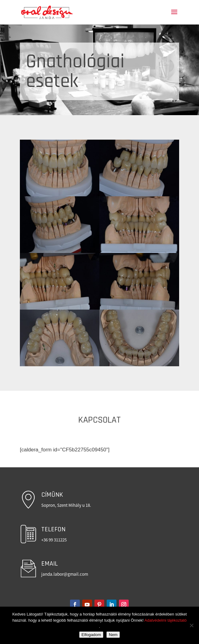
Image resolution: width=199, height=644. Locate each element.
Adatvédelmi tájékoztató (166, 620)
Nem (113, 635)
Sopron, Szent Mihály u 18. (66, 505)
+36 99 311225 (54, 540)
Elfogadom (91, 635)
